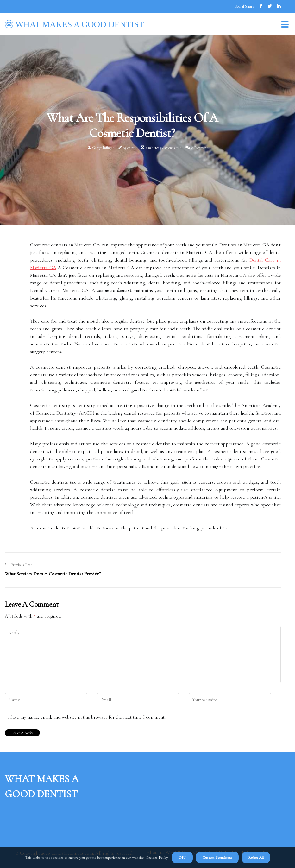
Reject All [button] (256, 858)
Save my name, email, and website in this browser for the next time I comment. (88, 717)
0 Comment (199, 148)
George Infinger (103, 148)
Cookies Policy (156, 858)
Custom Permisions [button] (217, 858)
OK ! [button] (182, 858)
